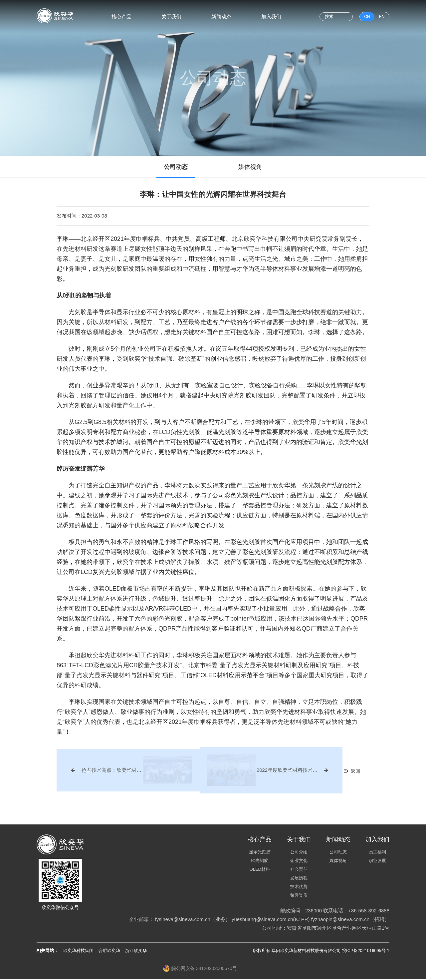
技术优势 (299, 887)
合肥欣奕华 (109, 951)
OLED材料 (260, 870)
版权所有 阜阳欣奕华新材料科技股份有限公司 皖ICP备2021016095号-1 (321, 951)
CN (367, 17)
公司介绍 (299, 853)
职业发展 (377, 861)
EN (382, 17)
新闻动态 (221, 16)
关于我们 (171, 16)
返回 (345, 771)
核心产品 (121, 16)
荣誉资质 (299, 896)
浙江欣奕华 (136, 951)
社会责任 (299, 870)
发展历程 (299, 879)
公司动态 (175, 168)
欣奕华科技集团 (78, 951)
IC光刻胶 (260, 861)
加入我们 (271, 16)
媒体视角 (251, 168)
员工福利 (377, 853)
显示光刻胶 (260, 853)
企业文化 (299, 861)
